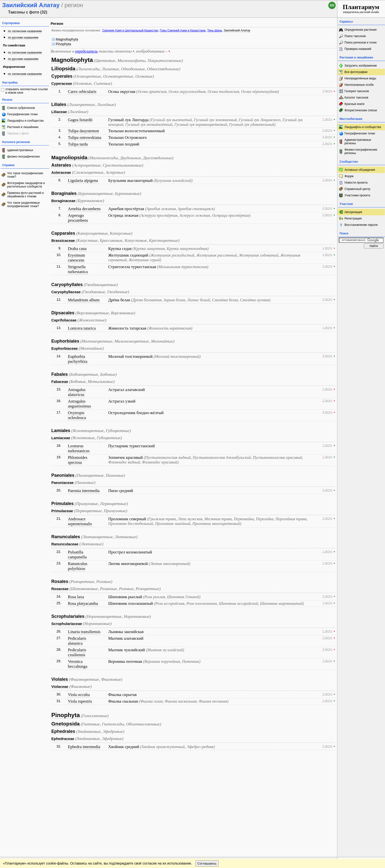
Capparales (63, 233)
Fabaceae (60, 382)
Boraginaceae (63, 201)
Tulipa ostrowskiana (84, 137)
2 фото (327, 91)
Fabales (60, 374)
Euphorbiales (65, 341)
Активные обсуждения (360, 170)
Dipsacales (63, 313)
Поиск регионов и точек (361, 43)
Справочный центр (357, 189)
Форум (349, 176)
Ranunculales (66, 537)
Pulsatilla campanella (77, 555)
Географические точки (22, 114)
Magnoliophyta (67, 39)
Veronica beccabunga (77, 664)
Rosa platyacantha (83, 603)
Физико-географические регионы (361, 151)
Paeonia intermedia (84, 491)
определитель (86, 51)
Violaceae (60, 687)
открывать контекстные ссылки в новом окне (27, 91)
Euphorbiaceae (65, 348)
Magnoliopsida (69, 157)
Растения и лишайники (23, 127)
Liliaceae (59, 112)
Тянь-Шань (215, 30)
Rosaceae (60, 589)
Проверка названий (358, 49)
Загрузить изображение (361, 66)
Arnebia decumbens (84, 209)
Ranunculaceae (65, 544)
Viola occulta (79, 695)
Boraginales (64, 193)
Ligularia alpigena (83, 181)
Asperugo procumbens (78, 218)
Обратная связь (37, 763)
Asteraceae (61, 172)
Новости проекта (356, 183)
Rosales (60, 581)
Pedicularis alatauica (77, 641)
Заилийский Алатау (237, 30)
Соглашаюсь (207, 773)
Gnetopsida (66, 724)
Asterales (61, 165)
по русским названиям (23, 38)
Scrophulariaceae (67, 624)
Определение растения (360, 30)
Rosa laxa (76, 597)
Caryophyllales (67, 285)
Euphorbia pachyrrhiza (77, 359)
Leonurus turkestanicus (79, 448)
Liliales (59, 104)
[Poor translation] (18, 799)
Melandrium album (84, 300)
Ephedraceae (63, 739)
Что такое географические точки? (25, 175)
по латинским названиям (25, 31)
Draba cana (77, 249)
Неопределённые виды (360, 78)
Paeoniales (63, 475)
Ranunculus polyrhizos (77, 566)
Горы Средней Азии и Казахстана (183, 30)
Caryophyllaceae (66, 292)
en (332, 5)
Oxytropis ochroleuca (77, 415)
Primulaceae (62, 511)
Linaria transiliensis (84, 632)
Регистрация (353, 218)
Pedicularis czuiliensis (77, 652)
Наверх (330, 763)
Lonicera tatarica (82, 328)
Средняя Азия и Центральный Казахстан (130, 30)
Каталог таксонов (356, 98)
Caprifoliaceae (64, 320)
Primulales (62, 504)
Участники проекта (357, 195)
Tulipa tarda (78, 144)
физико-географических (23, 157)
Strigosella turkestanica (78, 269)
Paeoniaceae (62, 483)
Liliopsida (63, 68)
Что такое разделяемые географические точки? (23, 204)
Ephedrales (63, 731)
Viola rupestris (80, 701)
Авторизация (353, 212)
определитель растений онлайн (361, 8)
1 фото (327, 119)
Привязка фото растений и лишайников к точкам (25, 195)
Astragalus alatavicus (77, 392)
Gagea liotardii (80, 120)
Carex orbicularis (82, 92)
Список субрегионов (21, 108)
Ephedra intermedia (84, 747)
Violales (60, 679)
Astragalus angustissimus (79, 404)
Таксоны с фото (18, 133)
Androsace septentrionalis (80, 521)
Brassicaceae (63, 240)
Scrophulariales (68, 616)
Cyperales (62, 76)
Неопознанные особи (359, 85)
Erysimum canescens (76, 258)
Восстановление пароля (361, 225)
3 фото (327, 356)
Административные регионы (358, 142)
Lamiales (61, 431)
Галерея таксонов (357, 91)
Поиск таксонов (355, 36)
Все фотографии (356, 72)
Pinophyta (63, 44)
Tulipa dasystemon (83, 131)
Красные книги (354, 104)
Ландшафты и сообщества (25, 121)
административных (20, 150)
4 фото (327, 137)
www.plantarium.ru (361, 763)
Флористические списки (361, 110)
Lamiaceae (61, 438)
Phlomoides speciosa (77, 460)
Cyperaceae (62, 83)
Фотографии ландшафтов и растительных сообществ (26, 185)
